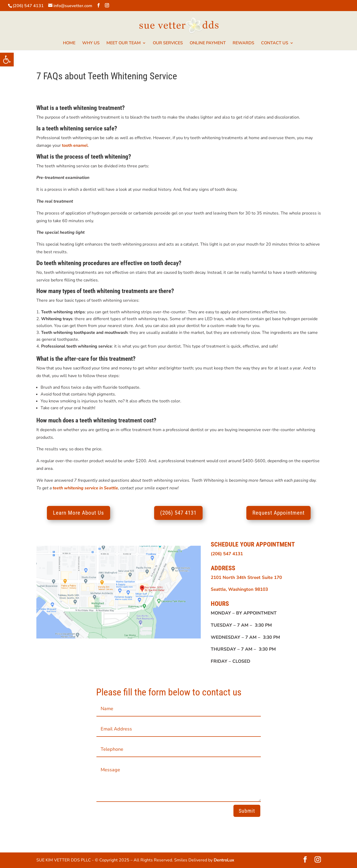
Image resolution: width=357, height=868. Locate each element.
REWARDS (243, 43)
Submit (247, 811)
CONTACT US (275, 43)
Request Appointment (278, 513)
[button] (7, 60)
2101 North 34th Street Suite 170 (246, 577)
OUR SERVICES (168, 43)
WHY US (91, 43)
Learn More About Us (79, 513)
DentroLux (224, 860)
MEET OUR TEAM (124, 43)
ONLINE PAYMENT (208, 43)
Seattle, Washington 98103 (239, 589)
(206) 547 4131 (28, 6)
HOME (69, 43)
